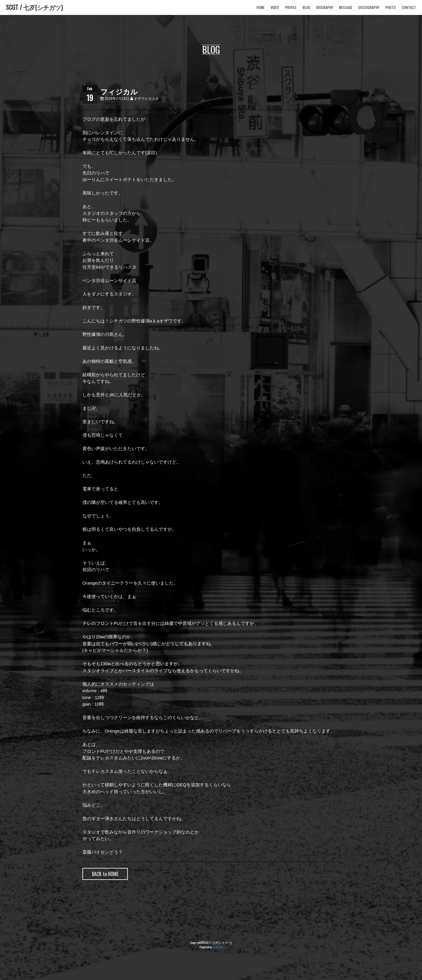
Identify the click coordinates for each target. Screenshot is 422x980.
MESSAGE (346, 7)
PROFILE (291, 7)
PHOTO (390, 7)
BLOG (306, 7)
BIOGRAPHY (325, 7)
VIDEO (275, 7)
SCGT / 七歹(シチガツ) (34, 7)
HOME (261, 7)
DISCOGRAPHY (369, 7)
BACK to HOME (105, 874)
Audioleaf (218, 947)
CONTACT (409, 7)
